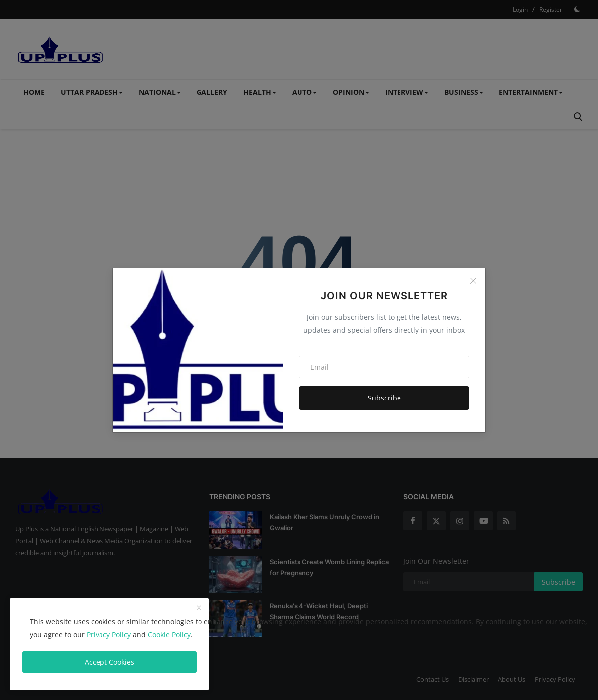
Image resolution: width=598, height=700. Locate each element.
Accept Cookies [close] (109, 662)
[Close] (473, 281)
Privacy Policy (109, 635)
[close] (199, 608)
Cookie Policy (169, 635)
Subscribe (384, 398)
